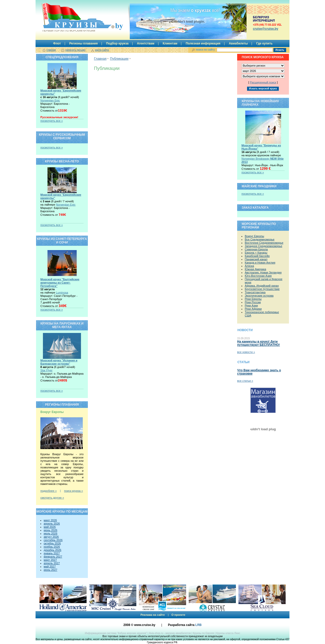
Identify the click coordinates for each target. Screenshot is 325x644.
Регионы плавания (84, 43)
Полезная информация (203, 43)
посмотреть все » (52, 121)
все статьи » (245, 381)
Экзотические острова (259, 296)
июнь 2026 (51, 530)
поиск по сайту (205, 50)
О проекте (178, 615)
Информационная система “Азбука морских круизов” (116, 633)
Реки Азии (251, 305)
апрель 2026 (52, 524)
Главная (100, 59)
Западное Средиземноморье (264, 246)
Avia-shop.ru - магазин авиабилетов (170, 633)
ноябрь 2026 (52, 547)
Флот (57, 43)
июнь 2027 (51, 570)
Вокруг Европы (254, 236)
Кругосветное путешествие (262, 289)
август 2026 (51, 537)
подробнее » (48, 491)
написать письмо (75, 50)
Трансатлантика (255, 292)
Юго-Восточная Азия (258, 276)
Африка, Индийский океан (262, 286)
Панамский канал (256, 259)
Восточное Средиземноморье (264, 243)
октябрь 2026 (52, 543)
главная (51, 50)
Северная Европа (256, 249)
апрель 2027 (52, 563)
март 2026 (50, 520)
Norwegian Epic (50, 100)
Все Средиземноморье (260, 239)
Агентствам (146, 43)
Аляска (249, 266)
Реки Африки (253, 309)
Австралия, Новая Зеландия (263, 272)
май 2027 (50, 566)
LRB (198, 625)
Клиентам (170, 43)
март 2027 (50, 560)
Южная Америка (255, 269)
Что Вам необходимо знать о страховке (259, 372)
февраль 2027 (53, 557)
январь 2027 (52, 553)
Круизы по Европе (203, 633)
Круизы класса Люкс (228, 633)
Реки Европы (253, 299)
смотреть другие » (52, 498)
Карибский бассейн (257, 256)
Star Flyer (46, 370)
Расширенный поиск (263, 82)
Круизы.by (68, 17)
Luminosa (62, 293)
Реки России (253, 302)
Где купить (264, 43)
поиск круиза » (73, 491)
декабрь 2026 (52, 550)
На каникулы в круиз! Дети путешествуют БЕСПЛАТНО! (258, 343)
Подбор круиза (117, 43)
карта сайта (102, 50)
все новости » (246, 352)
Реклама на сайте (153, 615)
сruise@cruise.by (266, 29)
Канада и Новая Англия (260, 263)
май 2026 (50, 527)
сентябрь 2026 (53, 540)
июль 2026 (51, 533)
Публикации (119, 59)
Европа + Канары (256, 253)
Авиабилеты (238, 43)
